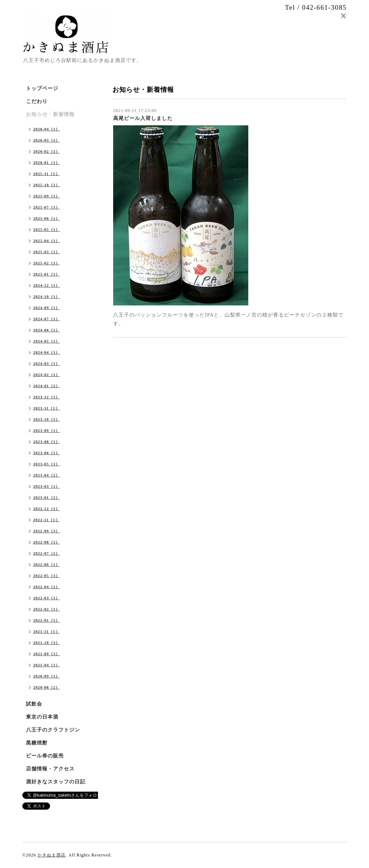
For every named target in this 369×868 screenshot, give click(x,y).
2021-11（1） (46, 631)
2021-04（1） (46, 665)
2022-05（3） (46, 576)
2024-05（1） (46, 341)
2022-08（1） (46, 542)
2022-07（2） (46, 553)
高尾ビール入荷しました (143, 118)
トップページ (42, 88)
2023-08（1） (46, 442)
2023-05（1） (46, 464)
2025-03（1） (46, 252)
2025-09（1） (46, 196)
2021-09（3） (46, 654)
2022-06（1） (46, 564)
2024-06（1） (46, 330)
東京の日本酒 (42, 717)
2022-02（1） (46, 609)
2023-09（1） (46, 430)
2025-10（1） (46, 185)
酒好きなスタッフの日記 (56, 782)
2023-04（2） (46, 475)
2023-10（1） (46, 419)
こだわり (37, 101)
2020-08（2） (46, 687)
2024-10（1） (46, 296)
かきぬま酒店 (52, 855)
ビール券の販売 (45, 756)
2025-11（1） (46, 174)
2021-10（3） (46, 643)
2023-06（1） (46, 453)
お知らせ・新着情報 (50, 114)
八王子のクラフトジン (53, 730)
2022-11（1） (46, 520)
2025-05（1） (46, 229)
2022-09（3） (46, 531)
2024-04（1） (46, 352)
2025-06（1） (46, 218)
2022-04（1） (46, 587)
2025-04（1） (46, 241)
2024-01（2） (46, 386)
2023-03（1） (46, 486)
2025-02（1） (46, 263)
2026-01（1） (46, 162)
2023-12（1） (46, 397)
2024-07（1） (46, 319)
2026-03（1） (46, 140)
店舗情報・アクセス (50, 769)
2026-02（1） (46, 151)
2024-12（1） (46, 285)
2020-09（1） (46, 676)
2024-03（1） (46, 363)
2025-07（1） (46, 207)
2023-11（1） (46, 408)
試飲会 (34, 704)
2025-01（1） (46, 274)
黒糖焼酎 (37, 743)
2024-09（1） (46, 308)
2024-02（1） (46, 375)
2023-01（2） (46, 497)
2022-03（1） (46, 598)
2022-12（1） (46, 509)
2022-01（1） (46, 620)
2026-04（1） (46, 129)
